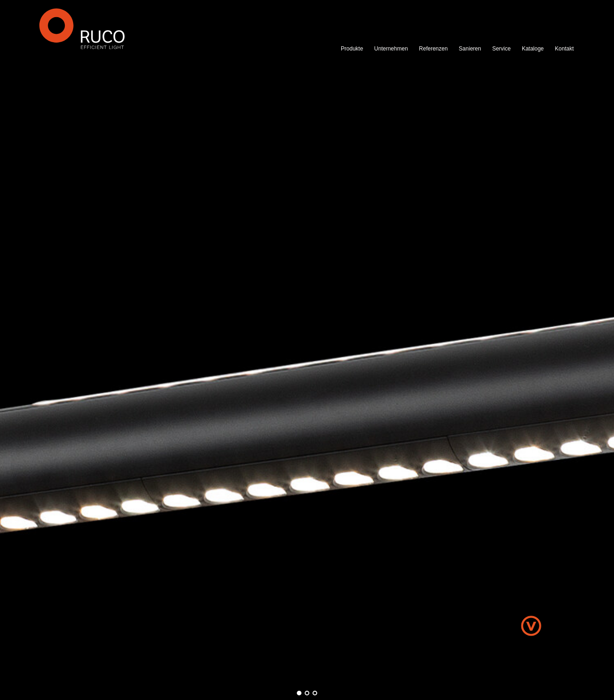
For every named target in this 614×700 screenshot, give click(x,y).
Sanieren (470, 49)
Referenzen (433, 49)
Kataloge (533, 49)
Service (501, 49)
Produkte (352, 49)
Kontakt (564, 49)
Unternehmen (391, 49)
